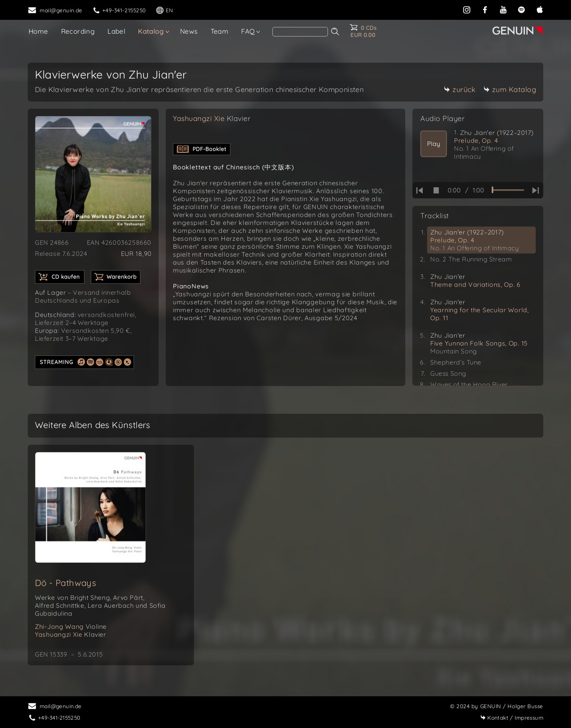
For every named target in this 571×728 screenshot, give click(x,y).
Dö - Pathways (65, 583)
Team (220, 31)
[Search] (300, 32)
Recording (78, 31)
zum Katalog (510, 89)
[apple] (540, 9)
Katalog (151, 31)
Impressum (512, 717)
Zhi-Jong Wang (71, 626)
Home (38, 31)
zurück (460, 89)
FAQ (248, 31)
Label (116, 31)
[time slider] (508, 190)
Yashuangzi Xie (212, 118)
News (189, 31)
